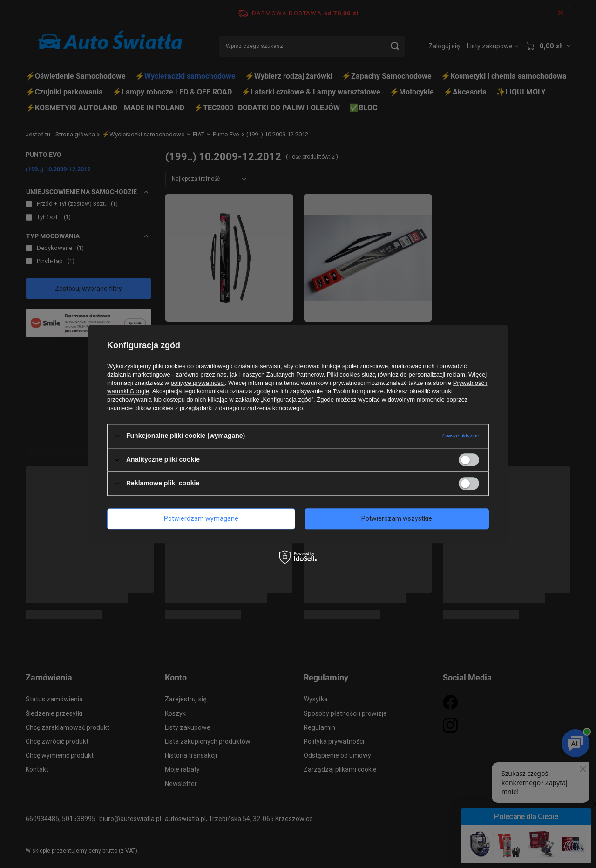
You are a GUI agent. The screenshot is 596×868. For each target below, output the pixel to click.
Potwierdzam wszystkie (397, 518)
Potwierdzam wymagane (201, 518)
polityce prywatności (198, 383)
